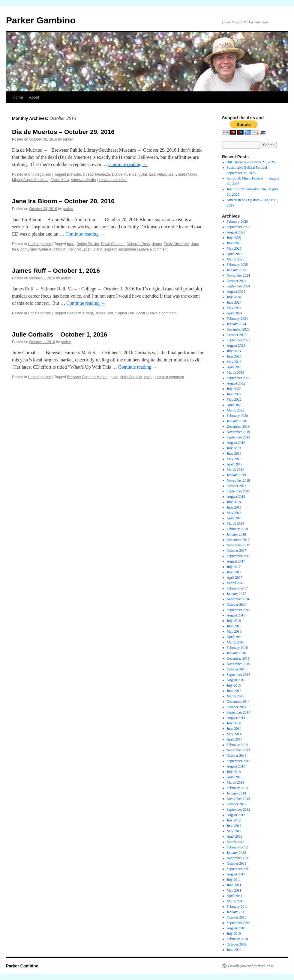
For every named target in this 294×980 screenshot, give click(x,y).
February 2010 (237, 939)
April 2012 (235, 836)
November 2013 (238, 750)
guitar (143, 174)
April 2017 (235, 578)
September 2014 (238, 712)
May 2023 (234, 362)
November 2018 (238, 480)
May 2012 (234, 831)
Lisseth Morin (186, 174)
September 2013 (238, 761)
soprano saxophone (120, 249)
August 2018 (236, 497)
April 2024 (235, 313)
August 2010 (236, 928)
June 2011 (234, 885)
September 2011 (238, 869)
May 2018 (234, 513)
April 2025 (235, 254)
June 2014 (234, 729)
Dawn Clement (113, 244)
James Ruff (104, 313)
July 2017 (234, 567)
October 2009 (237, 944)
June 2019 (234, 453)
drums (157, 244)
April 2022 (235, 405)
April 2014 (235, 739)
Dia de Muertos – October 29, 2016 (63, 132)
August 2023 (236, 346)
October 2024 (237, 281)
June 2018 (234, 507)
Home (18, 97)
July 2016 (234, 621)
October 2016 (237, 604)
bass (71, 244)
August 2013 (236, 766)
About (34, 97)
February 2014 (237, 745)
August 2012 (236, 815)
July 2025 (234, 238)
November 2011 (238, 858)
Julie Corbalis (131, 377)
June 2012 (234, 826)
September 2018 (238, 491)
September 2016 (238, 610)
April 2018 (235, 518)
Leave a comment (113, 180)
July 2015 (234, 685)
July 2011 (234, 880)
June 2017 (234, 572)
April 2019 (235, 464)
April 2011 (235, 896)
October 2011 (237, 863)
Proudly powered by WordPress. (251, 966)
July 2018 (234, 502)
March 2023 (235, 373)
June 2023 (234, 356)
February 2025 (237, 265)
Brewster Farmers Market (87, 377)
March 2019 (235, 470)
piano (98, 249)
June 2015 (234, 691)
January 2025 (236, 270)
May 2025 (234, 248)
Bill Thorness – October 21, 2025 (251, 162)
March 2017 (235, 583)
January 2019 (236, 475)
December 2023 (238, 329)
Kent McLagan (80, 249)
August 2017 (236, 561)
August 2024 (236, 292)
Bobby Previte (88, 244)
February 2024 (237, 319)
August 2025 (236, 232)
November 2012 (238, 799)
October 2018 (237, 486)
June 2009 (234, 950)
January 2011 (236, 912)
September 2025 (238, 227)
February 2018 (237, 529)
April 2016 (235, 637)
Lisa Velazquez (161, 174)
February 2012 (237, 847)
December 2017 (238, 540)
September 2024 (238, 286)
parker (68, 139)
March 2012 (235, 842)
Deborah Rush (138, 244)
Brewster (74, 174)
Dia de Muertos (124, 174)
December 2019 (238, 426)
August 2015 (236, 680)
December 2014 (238, 702)
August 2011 (236, 874)
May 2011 (234, 890)
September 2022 (238, 378)
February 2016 (237, 648)
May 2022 (234, 399)
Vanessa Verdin (83, 180)
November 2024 (238, 275)
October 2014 (237, 707)
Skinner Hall (125, 313)
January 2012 (236, 853)
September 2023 (238, 340)
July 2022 (234, 389)
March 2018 (235, 524)
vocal (141, 313)
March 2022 (235, 410)
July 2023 (234, 351)
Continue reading (128, 164)
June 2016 (234, 626)
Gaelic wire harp (80, 313)
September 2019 (238, 437)
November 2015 (238, 664)
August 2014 (236, 718)
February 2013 (237, 788)
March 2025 (235, 259)
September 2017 (238, 556)
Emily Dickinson (177, 244)
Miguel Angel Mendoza (30, 180)
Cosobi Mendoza (96, 174)
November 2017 (238, 545)
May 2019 (234, 459)
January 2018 (236, 534)
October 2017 (237, 551)
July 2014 (234, 723)
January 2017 (236, 594)
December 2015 (238, 658)
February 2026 (237, 221)
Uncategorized (39, 174)
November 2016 (238, 599)
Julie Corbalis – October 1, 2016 (60, 334)
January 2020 (236, 421)
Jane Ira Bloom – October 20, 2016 (63, 201)
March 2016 (235, 642)
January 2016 (236, 653)
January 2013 (236, 793)
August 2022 (236, 383)
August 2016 (236, 615)
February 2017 (237, 588)
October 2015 (237, 669)
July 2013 (234, 772)
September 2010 (238, 923)
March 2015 (235, 696)
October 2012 (237, 804)
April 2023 (235, 367)
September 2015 (238, 675)
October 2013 (237, 756)
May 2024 (234, 308)
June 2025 (234, 243)
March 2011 (235, 901)
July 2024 (234, 297)
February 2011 (237, 907)
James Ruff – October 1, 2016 (56, 270)
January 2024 (236, 324)
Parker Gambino (41, 20)
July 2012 (234, 820)
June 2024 (234, 302)
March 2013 (235, 783)
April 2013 (235, 777)
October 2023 (237, 335)
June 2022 (234, 394)
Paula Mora (60, 180)
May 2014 (234, 734)
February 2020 (237, 416)
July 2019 (234, 448)
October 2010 (237, 917)
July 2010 (234, 934)
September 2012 (238, 809)
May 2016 (234, 631)
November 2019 (238, 432)
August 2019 (236, 443)
